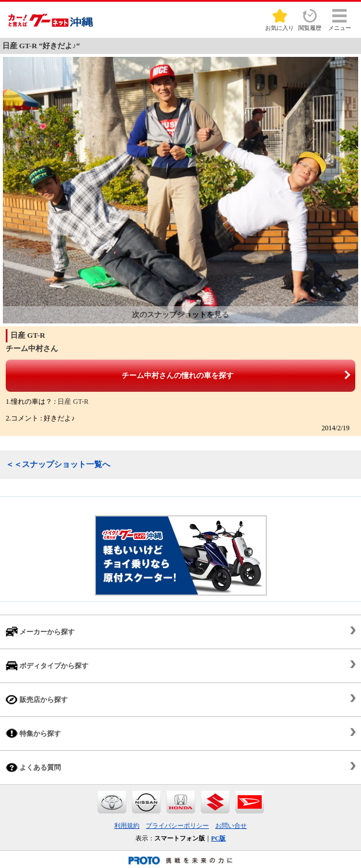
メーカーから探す (40, 632)
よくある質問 (33, 767)
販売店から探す (37, 699)
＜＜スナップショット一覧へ (58, 464)
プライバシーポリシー (177, 825)
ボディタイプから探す (47, 666)
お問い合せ (231, 825)
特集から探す (33, 733)
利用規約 (127, 825)
